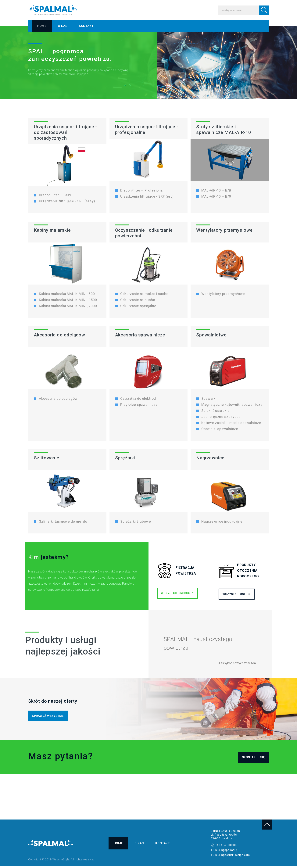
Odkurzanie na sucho (138, 300)
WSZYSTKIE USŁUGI (238, 594)
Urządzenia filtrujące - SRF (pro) (147, 196)
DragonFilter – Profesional (142, 190)
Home (42, 26)
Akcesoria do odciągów (58, 399)
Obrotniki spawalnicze (220, 429)
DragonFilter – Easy (55, 195)
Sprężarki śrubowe (136, 522)
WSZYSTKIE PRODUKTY (170, 593)
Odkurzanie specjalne (138, 306)
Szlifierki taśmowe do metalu (63, 522)
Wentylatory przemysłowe (223, 294)
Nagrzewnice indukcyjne (222, 522)
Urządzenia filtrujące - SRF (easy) (67, 201)
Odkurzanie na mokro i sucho (144, 294)
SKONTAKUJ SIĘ (252, 758)
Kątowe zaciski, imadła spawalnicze (231, 423)
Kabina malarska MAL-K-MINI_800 (67, 294)
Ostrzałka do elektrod (138, 399)
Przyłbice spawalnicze (139, 405)
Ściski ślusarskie (215, 411)
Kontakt (86, 26)
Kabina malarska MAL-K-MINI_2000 (68, 306)
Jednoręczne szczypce (221, 417)
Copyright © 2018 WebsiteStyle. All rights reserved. (62, 861)
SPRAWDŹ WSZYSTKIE (50, 716)
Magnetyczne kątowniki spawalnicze (232, 405)
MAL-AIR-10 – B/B (216, 190)
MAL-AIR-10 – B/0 (216, 196)
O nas (63, 26)
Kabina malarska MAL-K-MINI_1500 (68, 300)
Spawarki (209, 399)
